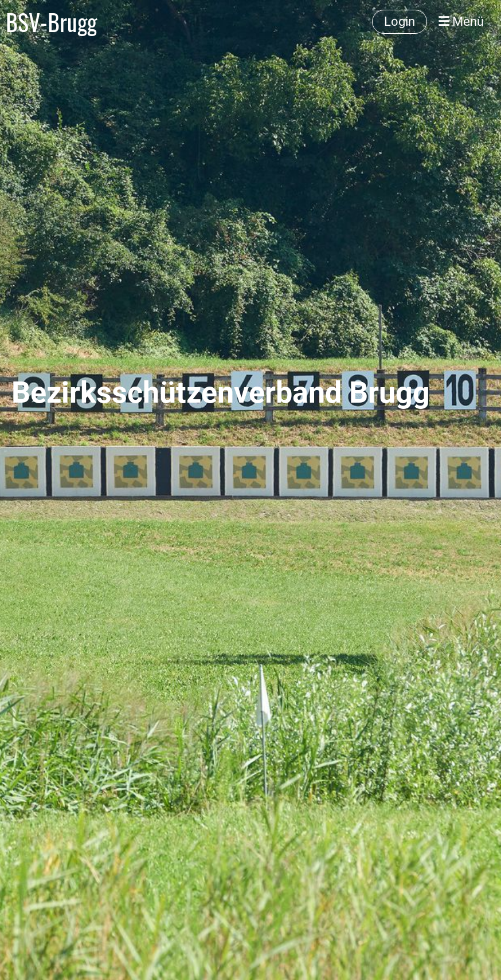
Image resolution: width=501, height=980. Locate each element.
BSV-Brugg (51, 22)
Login (400, 21)
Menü (461, 21)
